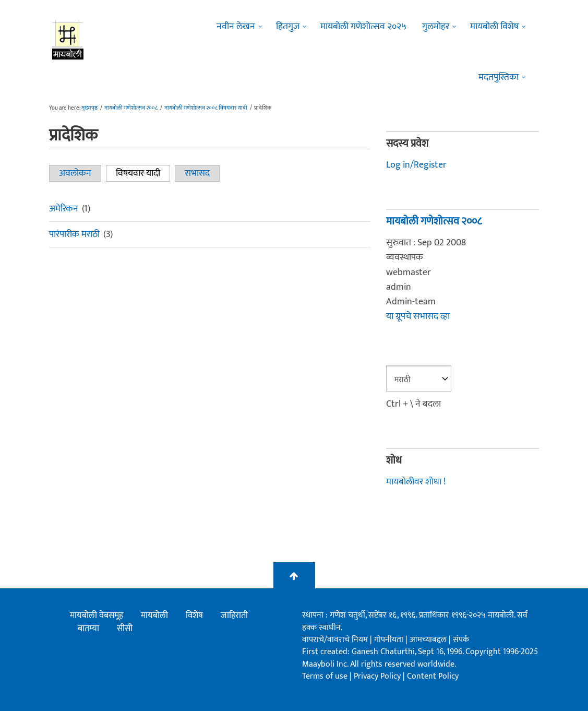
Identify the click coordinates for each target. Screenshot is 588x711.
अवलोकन (75, 173)
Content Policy (433, 676)
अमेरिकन (64, 209)
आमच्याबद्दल (429, 640)
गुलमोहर (436, 27)
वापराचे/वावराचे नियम (335, 640)
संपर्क (461, 640)
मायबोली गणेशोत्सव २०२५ (363, 27)
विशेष (194, 615)
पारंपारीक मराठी (74, 234)
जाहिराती (234, 615)
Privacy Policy (378, 676)
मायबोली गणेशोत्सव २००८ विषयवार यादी (206, 108)
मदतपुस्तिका (499, 77)
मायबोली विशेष (494, 27)
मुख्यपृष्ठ (89, 108)
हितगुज (288, 27)
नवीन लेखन (236, 27)
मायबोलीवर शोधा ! (416, 482)
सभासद (197, 173)
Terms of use (325, 676)
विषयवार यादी (143, 173)
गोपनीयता (390, 640)
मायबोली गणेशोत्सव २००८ (131, 108)
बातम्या (88, 629)
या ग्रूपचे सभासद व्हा (418, 316)
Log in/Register (416, 165)
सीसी (125, 629)
